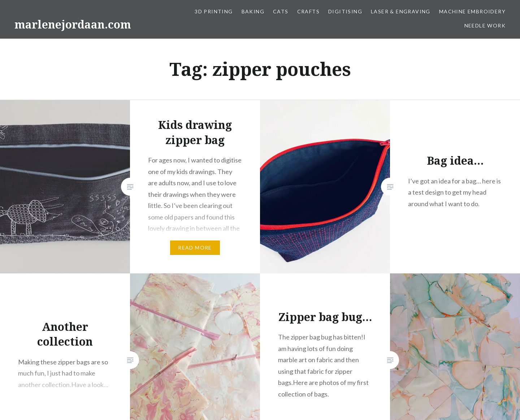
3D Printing (214, 11)
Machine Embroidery (472, 11)
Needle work (485, 25)
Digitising (345, 11)
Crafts (308, 11)
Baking (253, 11)
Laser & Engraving (401, 11)
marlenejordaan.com (73, 24)
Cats (281, 11)
